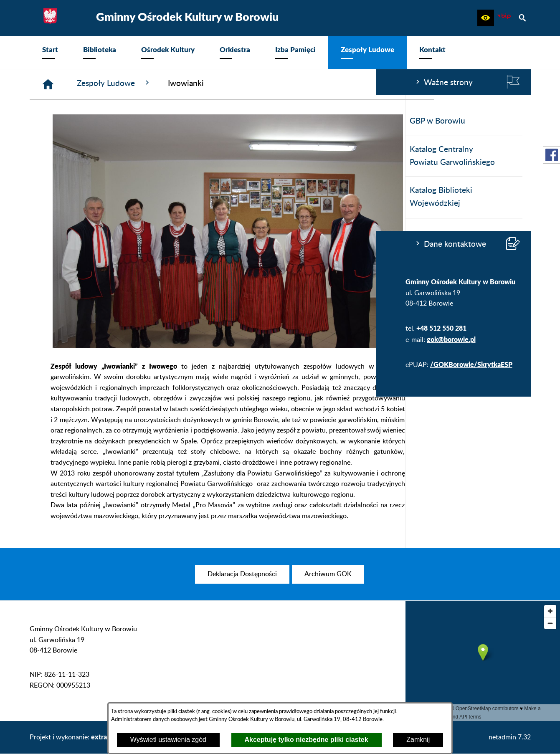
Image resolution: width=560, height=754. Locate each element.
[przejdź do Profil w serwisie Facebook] (552, 155)
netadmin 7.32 (510, 737)
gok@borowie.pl (75, 339)
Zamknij (418, 740)
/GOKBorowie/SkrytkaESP (95, 364)
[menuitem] (50, 52)
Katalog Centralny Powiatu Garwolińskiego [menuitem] (76, 156)
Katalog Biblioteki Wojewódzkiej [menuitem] (65, 197)
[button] (486, 18)
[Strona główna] (174, 84)
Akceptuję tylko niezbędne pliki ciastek (307, 740)
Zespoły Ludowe (240, 83)
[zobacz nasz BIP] (504, 18)
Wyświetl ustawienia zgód (168, 740)
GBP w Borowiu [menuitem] (62, 121)
